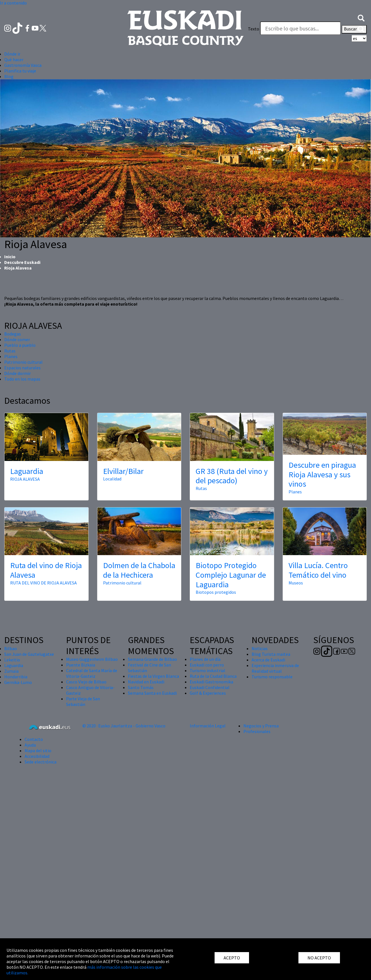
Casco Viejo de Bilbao (86, 682)
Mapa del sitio (38, 751)
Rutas (10, 351)
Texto (254, 29)
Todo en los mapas (22, 379)
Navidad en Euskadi (146, 682)
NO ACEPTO (319, 958)
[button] (361, 17)
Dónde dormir (18, 373)
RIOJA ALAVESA (25, 479)
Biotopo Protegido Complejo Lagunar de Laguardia (231, 575)
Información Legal (208, 726)
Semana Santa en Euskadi (152, 693)
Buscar (354, 29)
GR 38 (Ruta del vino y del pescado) (232, 476)
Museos (296, 583)
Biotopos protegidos (216, 592)
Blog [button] (9, 76)
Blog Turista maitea (271, 654)
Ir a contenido (13, 3)
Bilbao (11, 648)
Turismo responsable (272, 677)
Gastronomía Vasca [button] (23, 65)
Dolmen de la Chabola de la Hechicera (139, 570)
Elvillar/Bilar (123, 471)
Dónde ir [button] (12, 54)
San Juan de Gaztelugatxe (29, 654)
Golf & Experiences (208, 693)
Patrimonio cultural (23, 362)
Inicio (10, 257)
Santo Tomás (141, 687)
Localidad (112, 479)
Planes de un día (205, 659)
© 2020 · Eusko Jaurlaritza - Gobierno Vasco (124, 726)
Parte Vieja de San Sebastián (83, 701)
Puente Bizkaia (81, 665)
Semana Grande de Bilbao (152, 659)
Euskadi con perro (207, 665)
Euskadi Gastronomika (211, 682)
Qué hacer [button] (14, 59)
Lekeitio (12, 660)
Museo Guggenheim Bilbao (92, 659)
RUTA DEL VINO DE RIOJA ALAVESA (43, 583)
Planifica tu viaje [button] (20, 71)
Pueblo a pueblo (20, 345)
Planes (11, 356)
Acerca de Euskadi (268, 660)
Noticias (260, 648)
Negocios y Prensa (261, 726)
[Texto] (300, 28)
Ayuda (30, 745)
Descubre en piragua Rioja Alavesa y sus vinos (322, 474)
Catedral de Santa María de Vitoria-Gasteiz (92, 673)
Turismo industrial (208, 670)
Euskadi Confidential (210, 687)
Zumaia (11, 671)
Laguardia (27, 471)
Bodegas (13, 334)
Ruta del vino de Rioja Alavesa (46, 570)
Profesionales (257, 731)
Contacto (34, 739)
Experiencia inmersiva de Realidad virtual (275, 668)
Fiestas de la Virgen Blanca (153, 676)
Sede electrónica (41, 762)
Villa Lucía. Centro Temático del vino (318, 570)
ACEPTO (232, 958)
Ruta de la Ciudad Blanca (213, 676)
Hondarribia (16, 677)
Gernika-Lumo (18, 682)
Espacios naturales (22, 368)
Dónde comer (17, 339)
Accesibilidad (37, 756)
